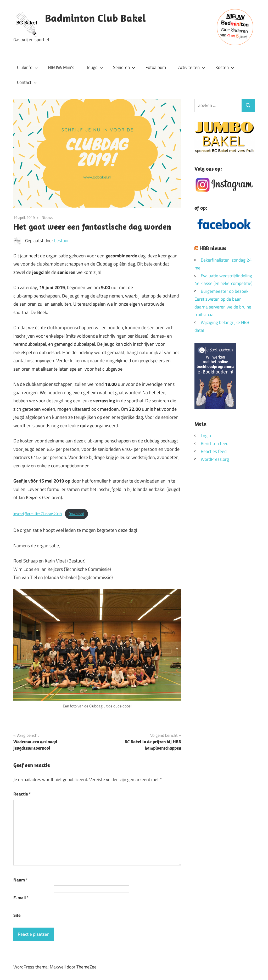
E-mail (21, 898)
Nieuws (47, 217)
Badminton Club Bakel (95, 18)
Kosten (225, 67)
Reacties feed (214, 451)
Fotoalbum (156, 67)
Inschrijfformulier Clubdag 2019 (38, 514)
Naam (21, 880)
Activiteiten (192, 67)
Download (76, 514)
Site (17, 915)
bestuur (62, 241)
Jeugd (95, 67)
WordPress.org (215, 459)
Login (206, 436)
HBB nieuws (213, 248)
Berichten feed (215, 443)
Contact (27, 82)
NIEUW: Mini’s (61, 67)
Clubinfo (27, 67)
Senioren (124, 67)
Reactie (22, 794)
